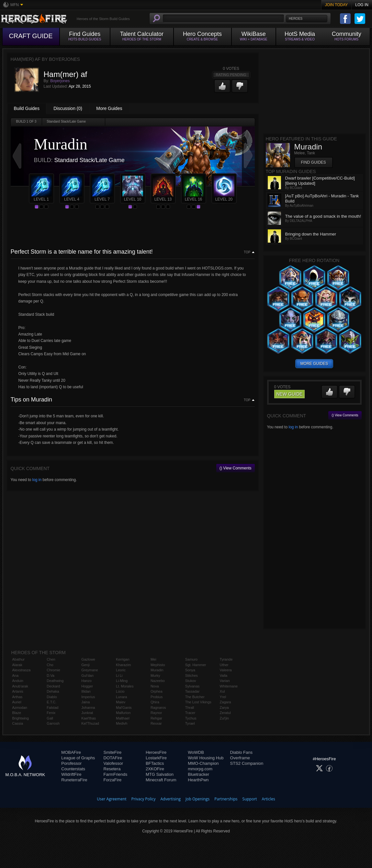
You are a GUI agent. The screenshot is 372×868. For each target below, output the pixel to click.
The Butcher (195, 697)
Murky (155, 676)
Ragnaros (158, 708)
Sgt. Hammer (196, 665)
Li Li (119, 676)
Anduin (18, 681)
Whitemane (229, 686)
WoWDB (196, 752)
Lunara (121, 697)
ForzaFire (113, 780)
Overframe (240, 758)
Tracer (190, 713)
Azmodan (20, 708)
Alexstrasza (22, 670)
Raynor (156, 713)
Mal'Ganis (124, 708)
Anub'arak (20, 686)
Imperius (88, 697)
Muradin (157, 670)
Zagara (225, 702)
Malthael (123, 718)
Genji (85, 665)
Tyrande (226, 659)
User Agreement (112, 799)
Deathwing (55, 681)
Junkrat (87, 713)
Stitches (192, 676)
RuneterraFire (74, 780)
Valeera (226, 670)
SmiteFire (113, 752)
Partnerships (226, 799)
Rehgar (156, 718)
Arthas (17, 697)
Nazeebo (158, 681)
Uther (224, 665)
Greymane (90, 670)
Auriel (17, 702)
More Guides (109, 108)
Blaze (17, 713)
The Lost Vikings (198, 702)
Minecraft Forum (161, 780)
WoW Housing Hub (206, 758)
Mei (153, 659)
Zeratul (225, 713)
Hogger (87, 686)
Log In (362, 5)
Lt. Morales (125, 686)
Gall (50, 718)
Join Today (337, 5)
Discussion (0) (68, 108)
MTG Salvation (160, 774)
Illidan (86, 691)
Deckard (53, 686)
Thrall (190, 708)
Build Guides (27, 108)
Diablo (52, 697)
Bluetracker (198, 774)
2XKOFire (155, 769)
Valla (224, 676)
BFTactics (155, 763)
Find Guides (314, 162)
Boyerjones (60, 81)
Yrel (223, 697)
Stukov (191, 681)
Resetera (112, 769)
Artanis (18, 691)
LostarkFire (156, 758)
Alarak (17, 665)
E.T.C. (51, 702)
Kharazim (123, 665)
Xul (222, 691)
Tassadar (192, 691)
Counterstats (73, 769)
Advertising (171, 799)
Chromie (53, 670)
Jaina (85, 702)
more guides (314, 364)
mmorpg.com (200, 769)
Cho (50, 665)
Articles (269, 799)
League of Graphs (78, 758)
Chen (51, 659)
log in (37, 480)
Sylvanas (192, 686)
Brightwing (21, 718)
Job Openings (197, 799)
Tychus (191, 718)
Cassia (18, 723)
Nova (155, 686)
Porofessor (71, 763)
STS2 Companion (247, 763)
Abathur (19, 659)
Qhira (155, 702)
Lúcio (120, 691)
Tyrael (190, 723)
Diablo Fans (241, 752)
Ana (16, 676)
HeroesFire (156, 752)
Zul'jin (224, 718)
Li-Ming (122, 681)
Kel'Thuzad (90, 723)
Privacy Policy (144, 799)
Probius (157, 697)
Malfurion (123, 713)
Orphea (157, 691)
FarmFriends (116, 774)
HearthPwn (198, 780)
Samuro (192, 659)
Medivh (122, 723)
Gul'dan (87, 676)
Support (250, 799)
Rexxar (156, 723)
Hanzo (86, 681)
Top (247, 252)
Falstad (52, 708)
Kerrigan (123, 659)
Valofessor (113, 763)
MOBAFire (71, 752)
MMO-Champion (203, 763)
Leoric (121, 670)
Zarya (224, 708)
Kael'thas (89, 718)
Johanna (88, 708)
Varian (225, 681)
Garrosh (53, 723)
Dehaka (53, 691)
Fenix (51, 713)
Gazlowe (88, 659)
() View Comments (235, 468)
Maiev (121, 702)
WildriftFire (71, 774)
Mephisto (158, 665)
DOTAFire (113, 758)
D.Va (51, 676)
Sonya (190, 670)
